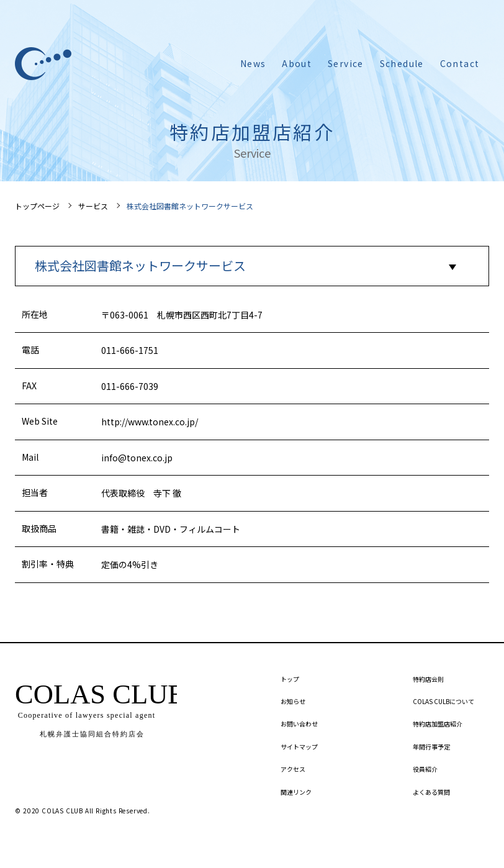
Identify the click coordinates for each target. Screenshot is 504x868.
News (253, 63)
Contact (460, 63)
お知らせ (293, 701)
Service (346, 63)
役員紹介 (425, 769)
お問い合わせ (299, 724)
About (297, 63)
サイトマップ (299, 747)
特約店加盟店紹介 (438, 724)
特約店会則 (428, 679)
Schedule (402, 63)
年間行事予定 (431, 747)
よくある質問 (431, 792)
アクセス (293, 769)
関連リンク (296, 792)
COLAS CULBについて (443, 701)
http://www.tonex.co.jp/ (150, 422)
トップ (290, 679)
